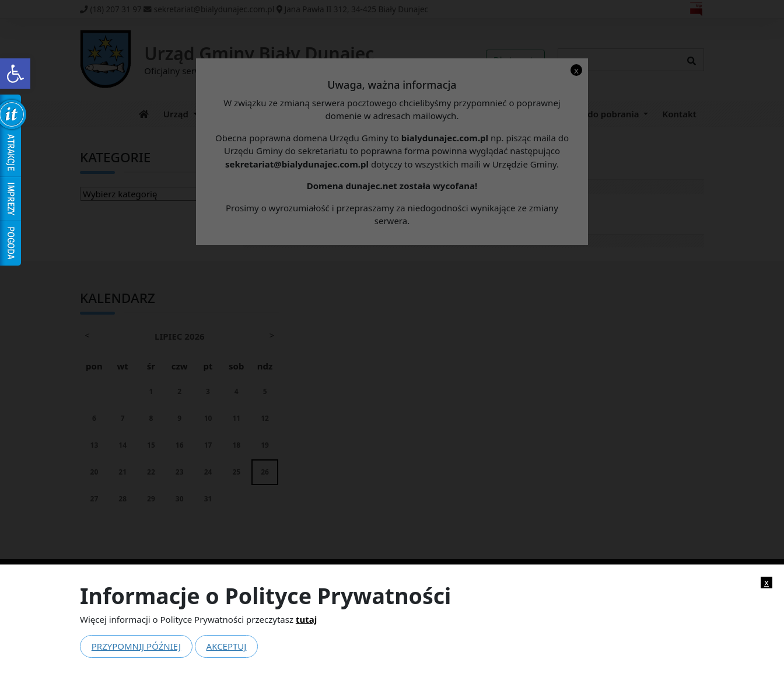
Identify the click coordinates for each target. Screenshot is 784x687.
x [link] (766, 582)
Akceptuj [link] (227, 646)
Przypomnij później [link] (136, 646)
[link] (15, 74)
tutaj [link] (306, 619)
